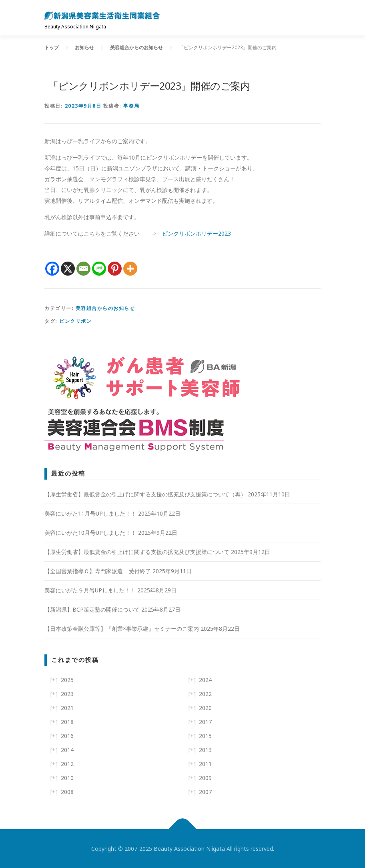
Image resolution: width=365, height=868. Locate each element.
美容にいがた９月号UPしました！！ (90, 590)
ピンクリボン (75, 321)
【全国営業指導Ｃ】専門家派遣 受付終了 (98, 571)
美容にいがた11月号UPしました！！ (90, 513)
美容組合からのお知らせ (105, 308)
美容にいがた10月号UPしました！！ (90, 533)
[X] (68, 269)
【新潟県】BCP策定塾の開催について (92, 609)
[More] (130, 269)
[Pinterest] (115, 269)
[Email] (83, 269)
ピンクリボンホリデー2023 (197, 233)
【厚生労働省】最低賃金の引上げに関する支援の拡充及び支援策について (137, 552)
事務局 (131, 106)
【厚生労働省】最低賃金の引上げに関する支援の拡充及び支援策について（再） (145, 494)
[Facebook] (52, 269)
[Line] (99, 269)
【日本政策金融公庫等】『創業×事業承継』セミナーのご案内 (122, 629)
